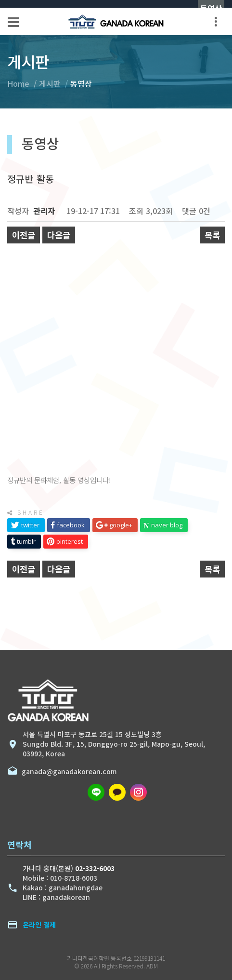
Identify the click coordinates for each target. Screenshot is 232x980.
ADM (152, 966)
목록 (212, 235)
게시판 (50, 83)
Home (18, 83)
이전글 (24, 235)
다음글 (59, 235)
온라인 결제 (39, 925)
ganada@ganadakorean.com (67, 771)
